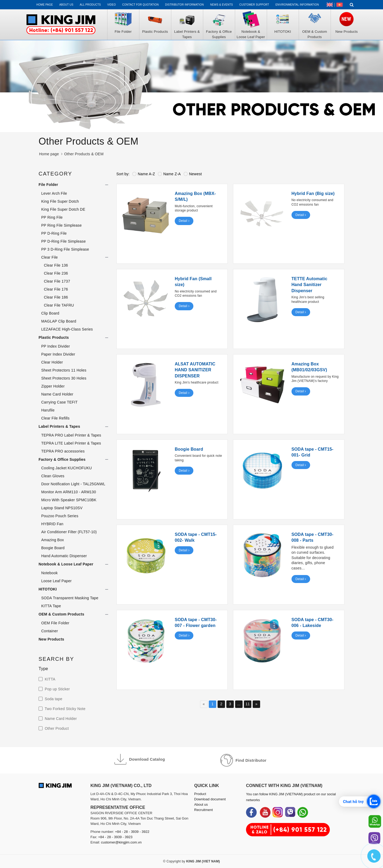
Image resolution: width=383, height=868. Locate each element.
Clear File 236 (56, 273)
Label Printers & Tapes (59, 426)
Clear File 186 (56, 297)
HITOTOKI (48, 589)
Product (200, 794)
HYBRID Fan (52, 524)
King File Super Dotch (60, 201)
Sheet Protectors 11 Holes (64, 370)
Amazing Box (53, 540)
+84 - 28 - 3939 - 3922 (132, 832)
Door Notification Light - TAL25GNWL (73, 484)
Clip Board (50, 313)
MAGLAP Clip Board (59, 321)
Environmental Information (297, 5)
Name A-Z (144, 174)
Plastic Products (54, 337)
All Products (90, 5)
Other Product (56, 728)
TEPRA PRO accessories (63, 451)
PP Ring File (52, 217)
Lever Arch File (54, 193)
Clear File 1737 (57, 281)
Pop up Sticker (57, 689)
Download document (210, 799)
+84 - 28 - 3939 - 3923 (115, 837)
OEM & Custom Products (61, 614)
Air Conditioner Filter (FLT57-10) (69, 532)
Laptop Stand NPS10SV (62, 508)
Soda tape (53, 699)
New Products (51, 639)
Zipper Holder (53, 386)
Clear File (49, 257)
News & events (222, 5)
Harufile (48, 410)
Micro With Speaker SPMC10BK (69, 500)
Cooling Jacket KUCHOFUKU (66, 468)
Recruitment (203, 810)
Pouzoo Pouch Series (60, 516)
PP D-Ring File (54, 233)
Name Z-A (169, 174)
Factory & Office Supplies (62, 459)
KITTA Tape (51, 606)
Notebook (49, 573)
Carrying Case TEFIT (59, 402)
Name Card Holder (57, 394)
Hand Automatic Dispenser (64, 556)
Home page (45, 5)
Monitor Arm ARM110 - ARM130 (69, 492)
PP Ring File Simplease (61, 225)
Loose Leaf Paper (57, 581)
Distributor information (184, 5)
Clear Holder (52, 362)
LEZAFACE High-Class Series (67, 329)
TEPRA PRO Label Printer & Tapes (71, 435)
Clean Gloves (53, 476)
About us (66, 5)
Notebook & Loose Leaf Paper (66, 564)
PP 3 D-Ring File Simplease (65, 249)
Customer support (254, 5)
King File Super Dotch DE (63, 209)
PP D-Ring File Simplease (64, 241)
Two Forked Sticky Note (64, 709)
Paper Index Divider (58, 354)
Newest (193, 174)
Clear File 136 (56, 265)
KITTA (49, 679)
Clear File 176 (56, 289)
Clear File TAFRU (59, 305)
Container (50, 631)
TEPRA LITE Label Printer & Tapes (71, 443)
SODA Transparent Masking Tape (70, 598)
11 (248, 704)
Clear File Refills (55, 418)
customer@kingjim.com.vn (121, 842)
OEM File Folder (55, 623)
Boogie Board (53, 548)
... (239, 704)
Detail (184, 221)
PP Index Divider (56, 346)
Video (111, 5)
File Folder (48, 185)
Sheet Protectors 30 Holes (64, 378)
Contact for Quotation (141, 5)
